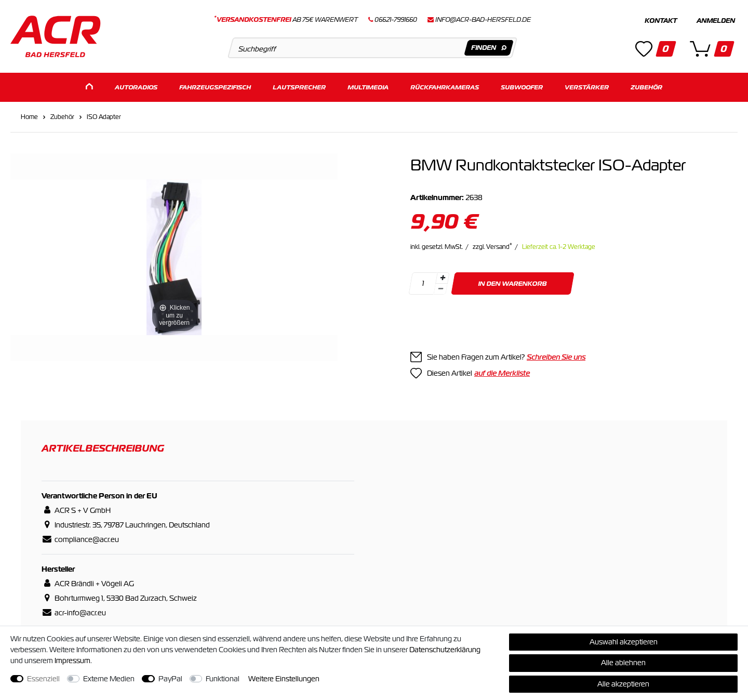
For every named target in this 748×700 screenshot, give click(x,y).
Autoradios (136, 87)
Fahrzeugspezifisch (215, 87)
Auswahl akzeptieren (624, 642)
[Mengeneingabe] (423, 283)
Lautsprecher (299, 87)
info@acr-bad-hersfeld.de (483, 20)
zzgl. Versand (492, 246)
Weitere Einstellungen (284, 679)
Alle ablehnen (623, 663)
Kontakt (661, 21)
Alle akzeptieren (623, 684)
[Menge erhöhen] (443, 278)
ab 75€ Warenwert (286, 20)
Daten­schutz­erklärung (445, 650)
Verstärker (587, 87)
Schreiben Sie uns (556, 356)
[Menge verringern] (440, 289)
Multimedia (368, 87)
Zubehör (646, 87)
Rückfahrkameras (445, 87)
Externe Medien (109, 679)
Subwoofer (522, 87)
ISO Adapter (104, 116)
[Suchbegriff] (372, 48)
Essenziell (43, 679)
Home (29, 116)
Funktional (223, 679)
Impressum (72, 661)
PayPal (170, 679)
